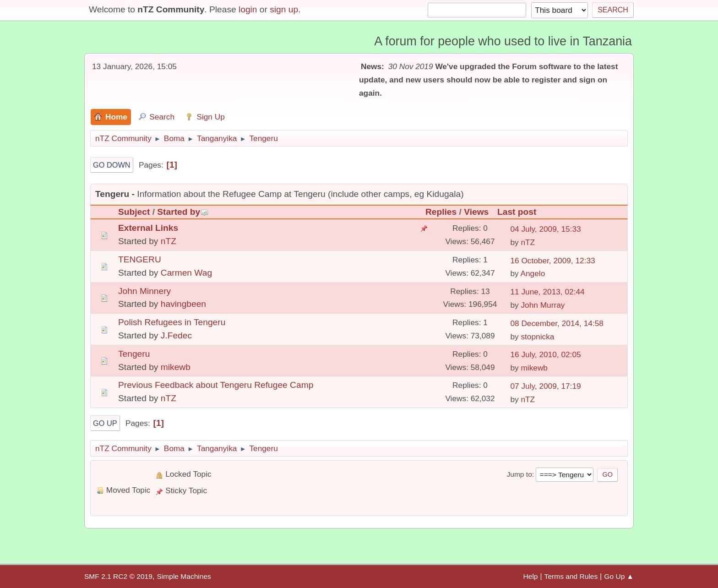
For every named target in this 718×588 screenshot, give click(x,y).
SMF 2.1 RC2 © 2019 (118, 576)
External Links (148, 228)
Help (531, 576)
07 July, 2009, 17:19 (545, 386)
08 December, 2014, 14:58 (557, 323)
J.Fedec (176, 335)
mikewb (176, 367)
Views (476, 212)
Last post (517, 212)
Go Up (105, 423)
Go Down (112, 165)
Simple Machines (184, 576)
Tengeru (134, 354)
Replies (441, 212)
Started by (183, 212)
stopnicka (537, 337)
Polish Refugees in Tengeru (172, 322)
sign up (284, 9)
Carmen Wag (186, 273)
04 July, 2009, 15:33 (545, 229)
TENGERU (140, 259)
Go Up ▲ (619, 576)
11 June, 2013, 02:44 (547, 292)
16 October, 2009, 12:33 (552, 261)
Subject (134, 212)
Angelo (533, 273)
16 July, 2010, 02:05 (545, 354)
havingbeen (183, 304)
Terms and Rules (571, 576)
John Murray (543, 305)
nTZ (169, 241)
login (248, 9)
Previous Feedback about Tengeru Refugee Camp (216, 385)
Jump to (519, 474)
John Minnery (144, 291)
